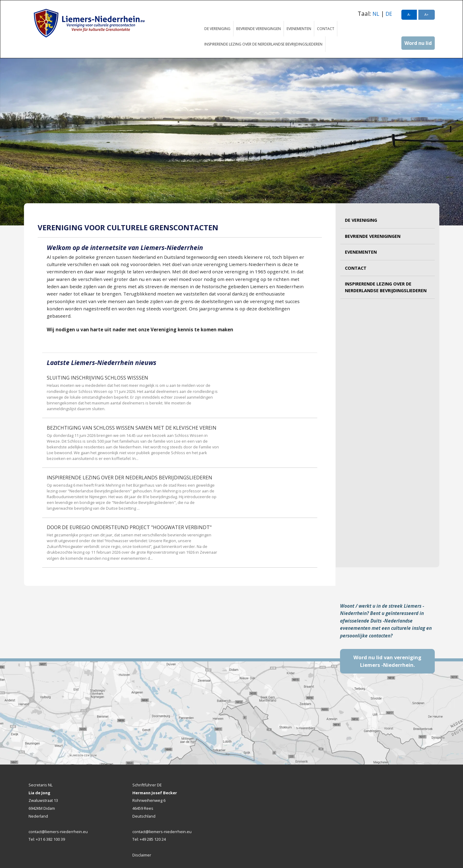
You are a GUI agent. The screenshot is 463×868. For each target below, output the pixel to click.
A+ (427, 15)
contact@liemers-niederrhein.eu (58, 832)
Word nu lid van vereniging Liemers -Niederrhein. (387, 661)
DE (389, 14)
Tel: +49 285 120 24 (149, 839)
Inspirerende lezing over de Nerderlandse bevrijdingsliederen (263, 44)
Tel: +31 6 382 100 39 (47, 839)
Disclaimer (142, 855)
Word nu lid (418, 43)
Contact (326, 29)
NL (376, 14)
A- (409, 15)
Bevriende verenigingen (259, 29)
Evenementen (299, 29)
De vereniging (217, 29)
